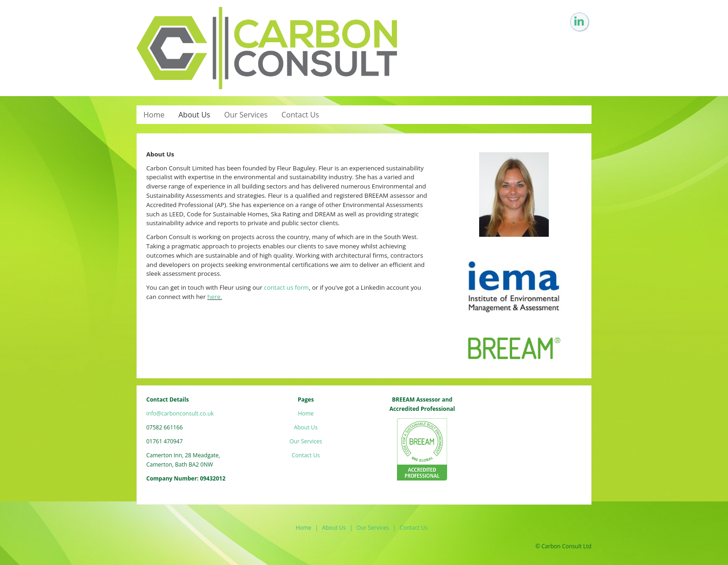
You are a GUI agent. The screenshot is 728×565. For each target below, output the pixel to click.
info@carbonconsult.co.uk (180, 413)
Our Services (246, 115)
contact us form (286, 287)
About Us (194, 115)
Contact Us (300, 115)
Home (154, 115)
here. (215, 297)
